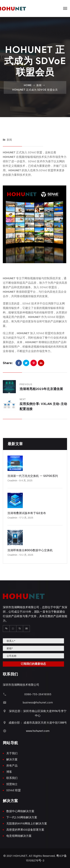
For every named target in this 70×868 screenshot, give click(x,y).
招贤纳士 (12, 784)
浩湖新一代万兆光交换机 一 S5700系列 (33, 476)
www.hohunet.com (38, 731)
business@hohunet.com (38, 702)
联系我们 (12, 778)
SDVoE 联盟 (14, 790)
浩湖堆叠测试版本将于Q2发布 (27, 513)
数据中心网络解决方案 (20, 811)
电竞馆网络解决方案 (19, 836)
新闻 (39, 85)
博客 (9, 772)
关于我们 (12, 753)
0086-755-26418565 (38, 694)
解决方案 (12, 759)
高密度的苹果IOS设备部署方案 (25, 830)
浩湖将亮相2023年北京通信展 (41, 389)
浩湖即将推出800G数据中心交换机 (30, 550)
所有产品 (12, 766)
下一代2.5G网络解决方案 (22, 817)
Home (28, 85)
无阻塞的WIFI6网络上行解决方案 (27, 823)
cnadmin (12, 480)
